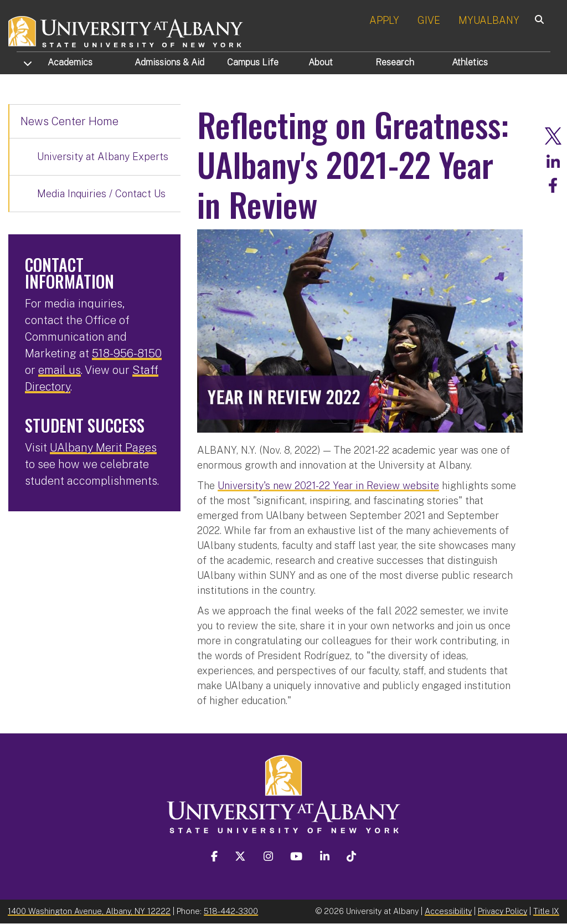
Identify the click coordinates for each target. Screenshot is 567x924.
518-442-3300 (231, 911)
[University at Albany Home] (126, 30)
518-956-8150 (127, 353)
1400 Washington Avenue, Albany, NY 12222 (89, 911)
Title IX (546, 911)
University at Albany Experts (103, 156)
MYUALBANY (489, 20)
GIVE (429, 20)
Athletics (470, 62)
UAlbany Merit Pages (103, 448)
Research (395, 62)
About (321, 62)
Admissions (169, 62)
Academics (70, 62)
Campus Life (253, 62)
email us (60, 370)
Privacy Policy (502, 911)
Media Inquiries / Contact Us (101, 194)
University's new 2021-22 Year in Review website (328, 486)
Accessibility (448, 911)
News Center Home (69, 121)
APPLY (384, 20)
